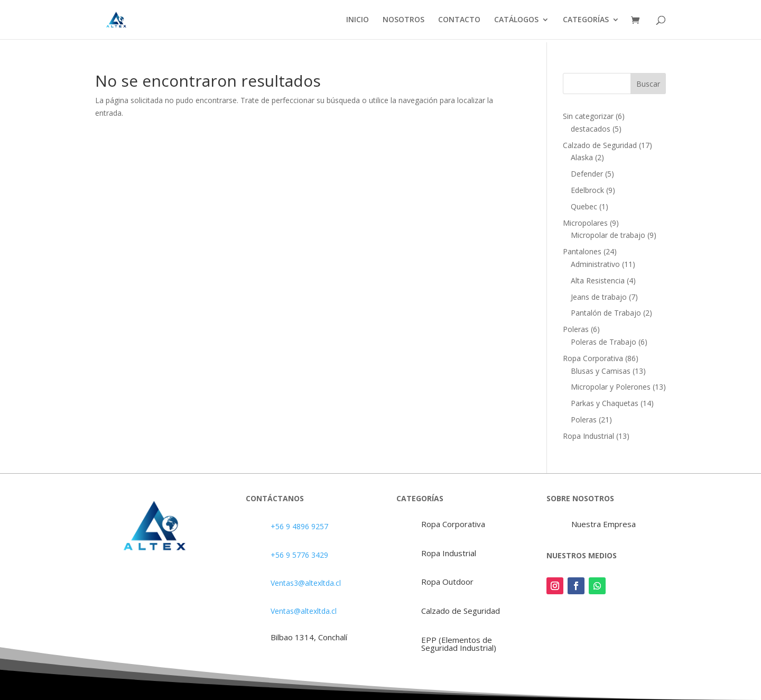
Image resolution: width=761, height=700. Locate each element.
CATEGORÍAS (586, 20)
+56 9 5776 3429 (299, 555)
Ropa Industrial (449, 553)
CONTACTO (459, 20)
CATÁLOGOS (516, 20)
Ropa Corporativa (453, 524)
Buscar (648, 84)
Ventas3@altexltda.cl (306, 583)
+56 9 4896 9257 (299, 526)
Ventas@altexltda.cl (304, 611)
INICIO (358, 20)
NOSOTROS (403, 20)
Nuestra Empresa (604, 524)
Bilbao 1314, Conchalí (309, 637)
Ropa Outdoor (447, 582)
